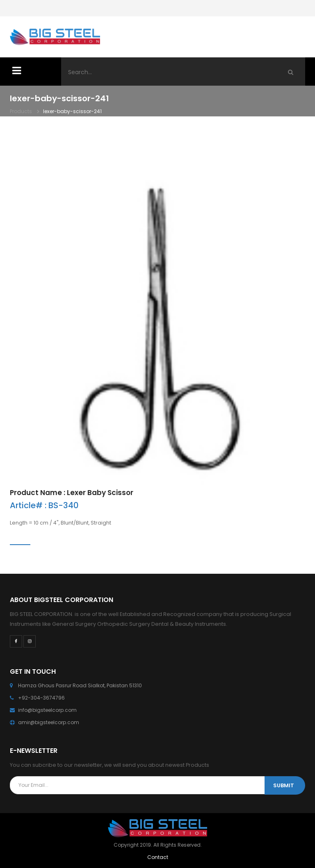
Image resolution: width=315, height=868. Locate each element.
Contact (158, 857)
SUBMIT (284, 785)
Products (21, 111)
